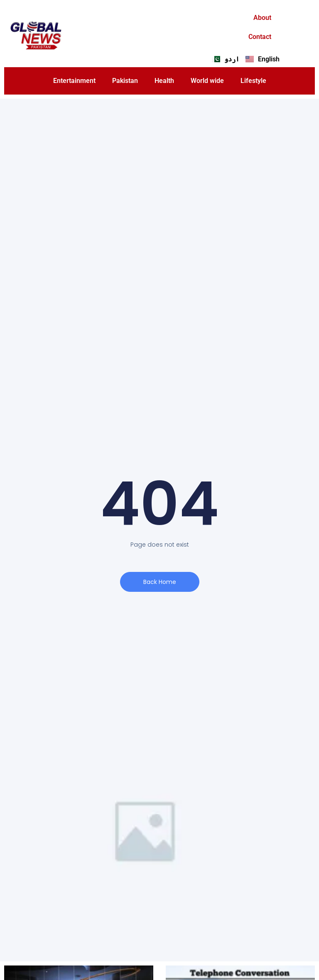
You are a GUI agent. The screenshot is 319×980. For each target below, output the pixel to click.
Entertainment (74, 81)
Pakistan (125, 81)
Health (164, 81)
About (262, 18)
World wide (207, 81)
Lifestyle (253, 81)
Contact (260, 37)
